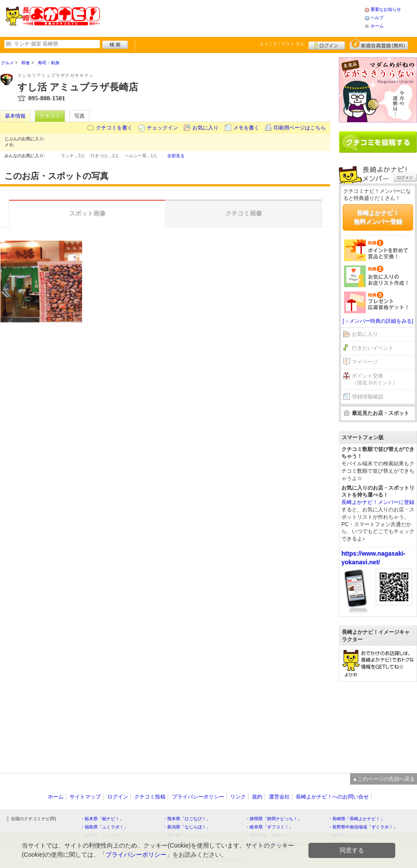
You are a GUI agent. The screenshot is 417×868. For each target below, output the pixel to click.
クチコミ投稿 (150, 797)
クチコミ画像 (244, 213)
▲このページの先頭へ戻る (384, 779)
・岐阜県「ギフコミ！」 (269, 827)
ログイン (327, 44)
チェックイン (162, 128)
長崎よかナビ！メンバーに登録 (378, 502)
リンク (238, 797)
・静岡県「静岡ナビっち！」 (274, 819)
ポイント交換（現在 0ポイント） (375, 379)
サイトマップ (85, 797)
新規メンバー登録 (379, 44)
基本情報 (15, 116)
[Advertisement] (378, 723)
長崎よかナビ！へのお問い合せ (332, 797)
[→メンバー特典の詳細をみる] (378, 321)
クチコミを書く (114, 128)
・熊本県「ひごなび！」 (187, 819)
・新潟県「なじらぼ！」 (187, 827)
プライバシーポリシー (198, 797)
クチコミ (50, 116)
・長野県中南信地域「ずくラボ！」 (363, 827)
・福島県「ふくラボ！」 (104, 827)
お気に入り (205, 128)
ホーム (377, 26)
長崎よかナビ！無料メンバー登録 (378, 217)
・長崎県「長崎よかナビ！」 (356, 819)
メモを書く (246, 128)
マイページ (365, 362)
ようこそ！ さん (282, 44)
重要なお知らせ (386, 9)
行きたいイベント (373, 348)
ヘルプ (377, 18)
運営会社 (279, 797)
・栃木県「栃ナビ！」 (102, 819)
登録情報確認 (367, 397)
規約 (257, 797)
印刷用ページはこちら (300, 128)
